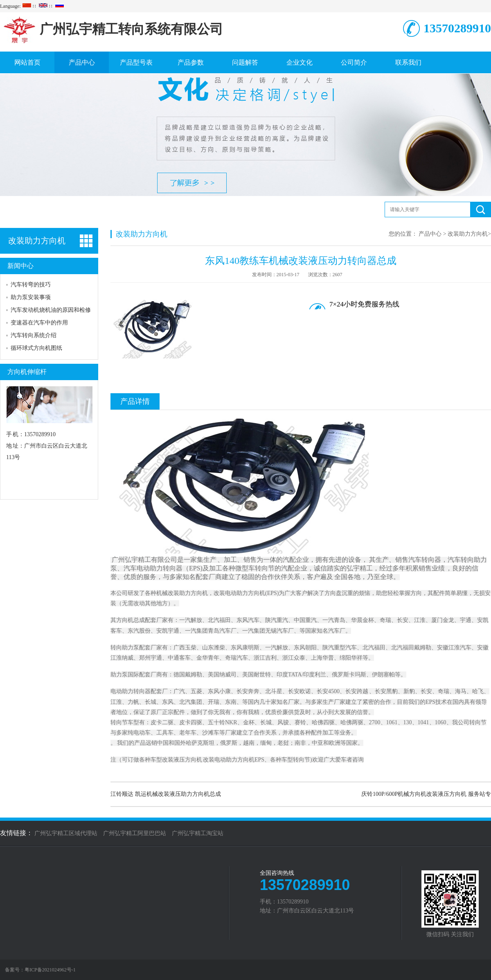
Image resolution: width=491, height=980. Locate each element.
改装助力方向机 (468, 234)
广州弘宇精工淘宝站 (198, 833)
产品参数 (191, 62)
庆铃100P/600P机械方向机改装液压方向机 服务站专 (426, 794)
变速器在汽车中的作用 (39, 323)
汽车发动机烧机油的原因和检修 (51, 310)
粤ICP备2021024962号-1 (50, 970)
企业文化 (300, 62)
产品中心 (82, 62)
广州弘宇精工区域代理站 (66, 833)
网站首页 (27, 62)
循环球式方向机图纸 (36, 348)
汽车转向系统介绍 (34, 335)
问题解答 (245, 62)
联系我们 (408, 62)
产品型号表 (136, 62)
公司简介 (354, 62)
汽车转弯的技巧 (31, 285)
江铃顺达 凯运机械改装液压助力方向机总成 (166, 794)
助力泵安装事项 (31, 297)
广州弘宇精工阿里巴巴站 (135, 833)
